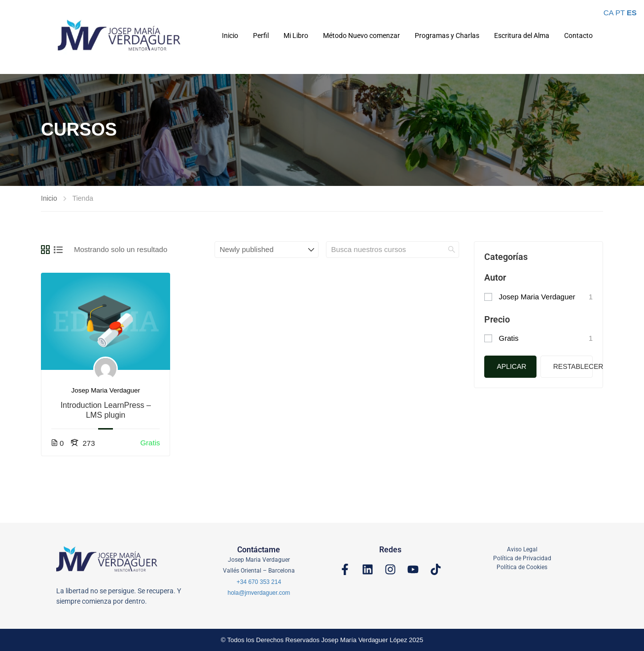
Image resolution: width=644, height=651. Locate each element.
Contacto (578, 36)
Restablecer (573, 366)
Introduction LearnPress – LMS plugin (106, 410)
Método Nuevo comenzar (361, 36)
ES (632, 13)
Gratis (509, 338)
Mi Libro (296, 36)
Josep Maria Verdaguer (106, 390)
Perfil (261, 36)
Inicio (230, 36)
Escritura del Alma (522, 36)
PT (620, 13)
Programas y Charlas (447, 36)
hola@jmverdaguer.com (259, 593)
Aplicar (512, 366)
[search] (452, 250)
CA (608, 13)
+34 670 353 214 (259, 582)
